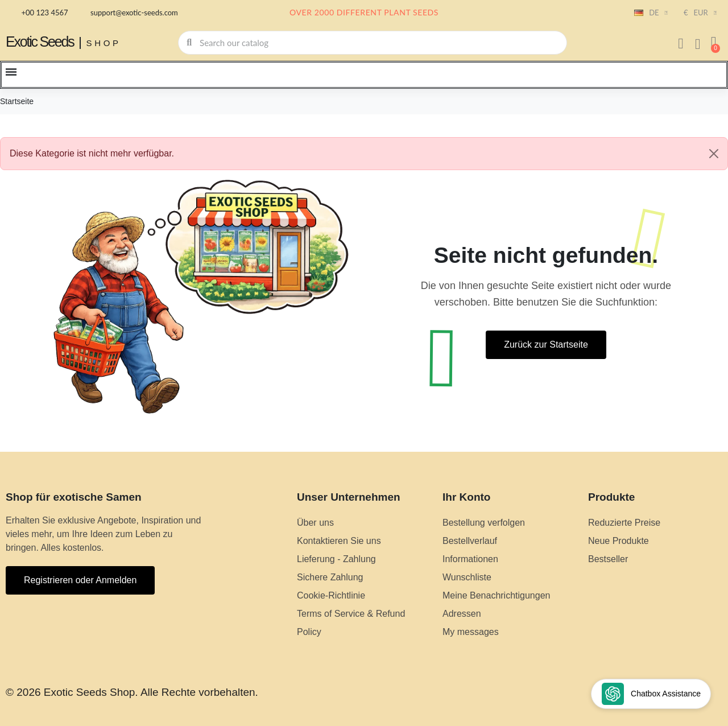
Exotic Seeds (40, 42)
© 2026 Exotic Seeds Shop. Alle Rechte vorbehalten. (132, 692)
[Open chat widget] (651, 694)
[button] (714, 43)
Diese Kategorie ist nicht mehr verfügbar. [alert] (369, 154)
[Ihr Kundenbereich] (681, 44)
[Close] (714, 154)
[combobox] (373, 43)
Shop (104, 43)
